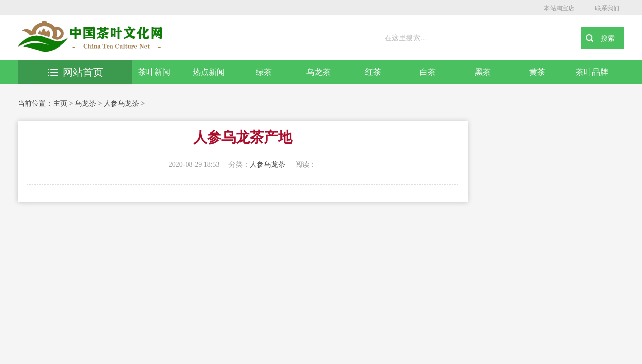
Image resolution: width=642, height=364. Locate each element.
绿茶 (264, 72)
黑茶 (483, 72)
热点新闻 (209, 72)
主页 (60, 103)
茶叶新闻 (154, 72)
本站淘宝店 (559, 8)
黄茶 (537, 72)
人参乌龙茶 (121, 103)
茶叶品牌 (592, 72)
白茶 (428, 72)
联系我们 (607, 8)
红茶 (373, 72)
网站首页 (75, 72)
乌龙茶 (318, 72)
